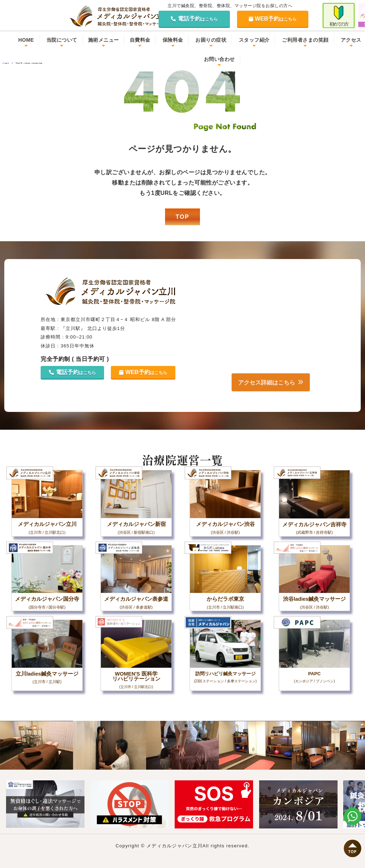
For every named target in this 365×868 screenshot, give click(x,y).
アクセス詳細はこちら (266, 382)
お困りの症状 (211, 40)
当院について (62, 40)
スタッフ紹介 (254, 40)
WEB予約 (273, 19)
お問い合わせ (219, 59)
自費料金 (140, 40)
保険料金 (173, 40)
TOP (183, 217)
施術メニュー (104, 40)
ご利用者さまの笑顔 (305, 40)
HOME (26, 40)
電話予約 (194, 19)
